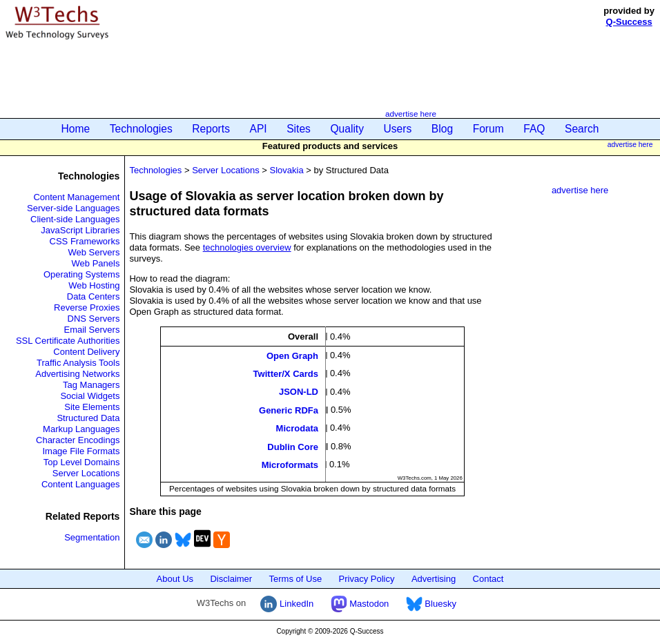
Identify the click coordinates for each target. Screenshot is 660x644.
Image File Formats (81, 451)
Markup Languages (81, 429)
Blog (442, 129)
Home (76, 129)
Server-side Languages (73, 208)
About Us (175, 579)
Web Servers (94, 252)
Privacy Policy (367, 579)
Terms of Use (296, 579)
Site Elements (92, 407)
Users (398, 129)
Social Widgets (90, 396)
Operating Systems (82, 274)
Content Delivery (86, 352)
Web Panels (96, 263)
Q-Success (629, 22)
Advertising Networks (77, 374)
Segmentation (92, 537)
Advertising (434, 579)
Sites (299, 129)
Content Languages (80, 484)
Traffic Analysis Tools (78, 363)
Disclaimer (231, 579)
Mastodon (360, 604)
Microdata (297, 428)
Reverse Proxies (87, 308)
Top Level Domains (82, 462)
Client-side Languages (75, 219)
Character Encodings (78, 440)
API (259, 129)
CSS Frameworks (85, 241)
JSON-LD (299, 392)
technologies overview (247, 247)
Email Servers (92, 330)
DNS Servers (94, 319)
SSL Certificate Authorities (68, 341)
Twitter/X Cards (286, 374)
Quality (347, 129)
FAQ (534, 129)
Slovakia (287, 170)
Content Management (76, 197)
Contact (488, 579)
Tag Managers (91, 385)
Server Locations (86, 473)
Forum (488, 129)
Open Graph (292, 355)
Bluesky (431, 604)
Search (582, 129)
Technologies (141, 129)
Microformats (290, 465)
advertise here (411, 114)
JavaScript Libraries (80, 230)
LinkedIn (287, 604)
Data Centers (94, 296)
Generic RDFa (289, 410)
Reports (211, 129)
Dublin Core (293, 446)
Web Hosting (94, 285)
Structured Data (88, 418)
